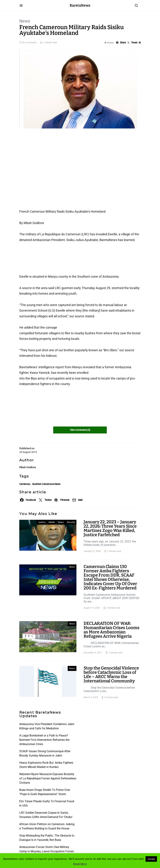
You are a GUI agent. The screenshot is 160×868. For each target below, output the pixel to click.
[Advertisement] (48, 152)
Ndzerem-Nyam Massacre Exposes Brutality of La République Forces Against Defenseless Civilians (48, 778)
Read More (80, 864)
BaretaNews (80, 5)
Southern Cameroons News (46, 484)
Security (71, 522)
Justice (42, 522)
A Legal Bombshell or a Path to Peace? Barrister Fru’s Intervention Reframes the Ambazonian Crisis (44, 740)
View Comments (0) (80, 430)
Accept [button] (151, 859)
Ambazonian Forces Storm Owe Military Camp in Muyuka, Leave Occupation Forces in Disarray (47, 851)
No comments (29, 42)
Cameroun (25, 484)
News (25, 21)
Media (52, 522)
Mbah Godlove (28, 467)
